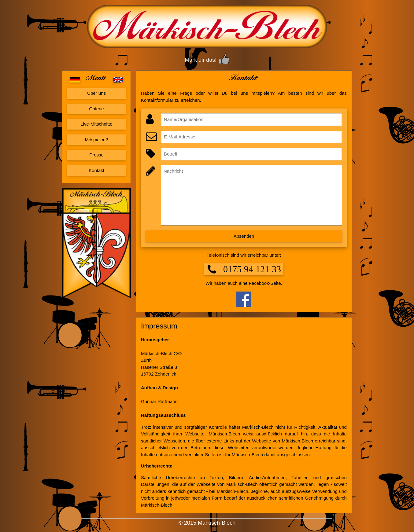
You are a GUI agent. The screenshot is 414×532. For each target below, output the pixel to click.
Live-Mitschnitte (96, 124)
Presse (96, 155)
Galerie (96, 109)
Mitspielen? (97, 139)
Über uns (96, 93)
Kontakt (96, 170)
